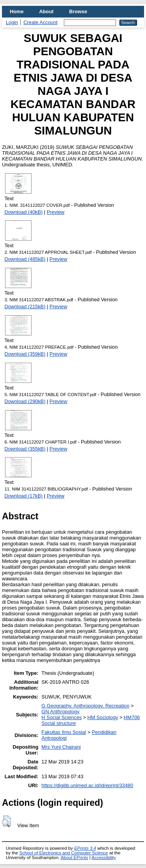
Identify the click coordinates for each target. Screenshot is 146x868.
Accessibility (104, 858)
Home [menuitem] (17, 11)
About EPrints (74, 858)
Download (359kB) (25, 354)
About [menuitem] (47, 11)
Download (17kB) (23, 496)
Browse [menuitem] (78, 11)
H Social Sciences (62, 717)
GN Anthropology (61, 712)
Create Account (40, 22)
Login (12, 22)
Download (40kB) (23, 212)
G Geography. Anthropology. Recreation (86, 706)
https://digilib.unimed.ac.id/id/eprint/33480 (87, 785)
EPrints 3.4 (85, 848)
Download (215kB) (25, 307)
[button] (6, 821)
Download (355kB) (25, 449)
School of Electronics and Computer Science (64, 853)
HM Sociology (103, 717)
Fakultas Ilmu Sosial (64, 732)
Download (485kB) (25, 259)
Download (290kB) (25, 401)
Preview (56, 212)
